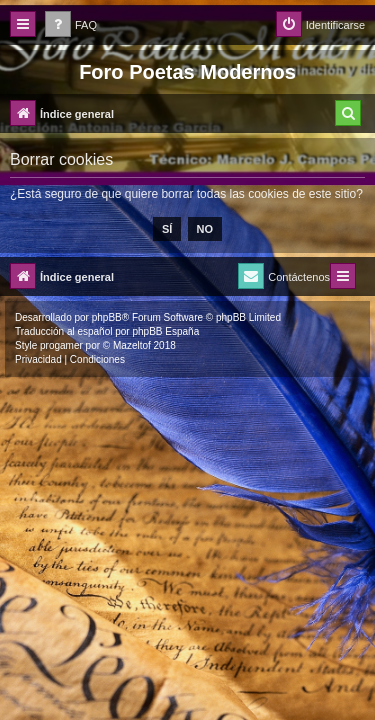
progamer (61, 345)
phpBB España (165, 331)
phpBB (107, 317)
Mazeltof (132, 345)
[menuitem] (71, 25)
